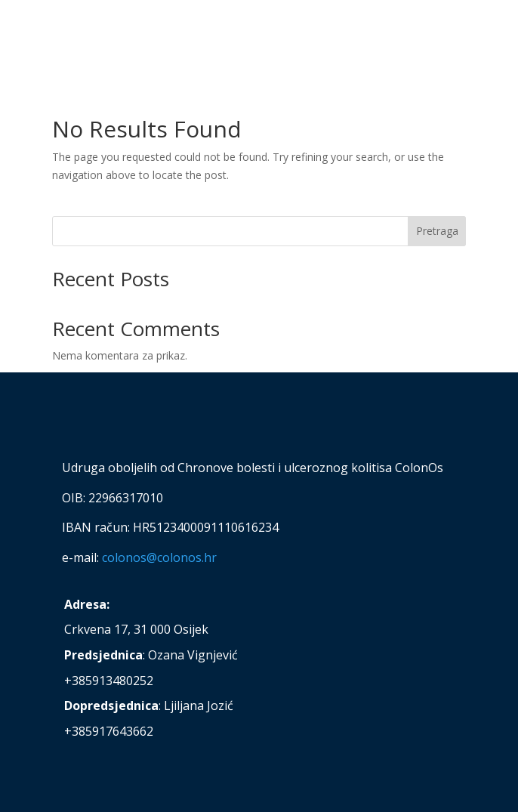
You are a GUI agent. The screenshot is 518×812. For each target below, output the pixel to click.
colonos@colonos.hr (159, 557)
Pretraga (437, 231)
